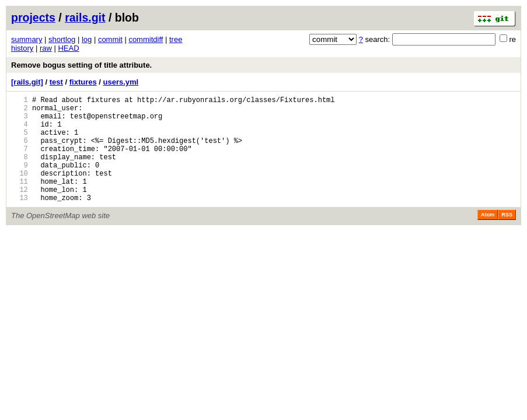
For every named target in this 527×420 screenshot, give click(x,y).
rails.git (85, 17)
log (87, 39)
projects (33, 17)
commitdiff (146, 39)
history (22, 48)
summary (27, 39)
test (56, 82)
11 (20, 200)
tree (176, 39)
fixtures (83, 82)
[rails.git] (27, 82)
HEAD (68, 48)
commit (110, 39)
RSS (507, 237)
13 (20, 220)
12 (20, 210)
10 (20, 190)
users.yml (121, 82)
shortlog (62, 39)
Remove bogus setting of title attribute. (81, 65)
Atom (488, 237)
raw (46, 48)
